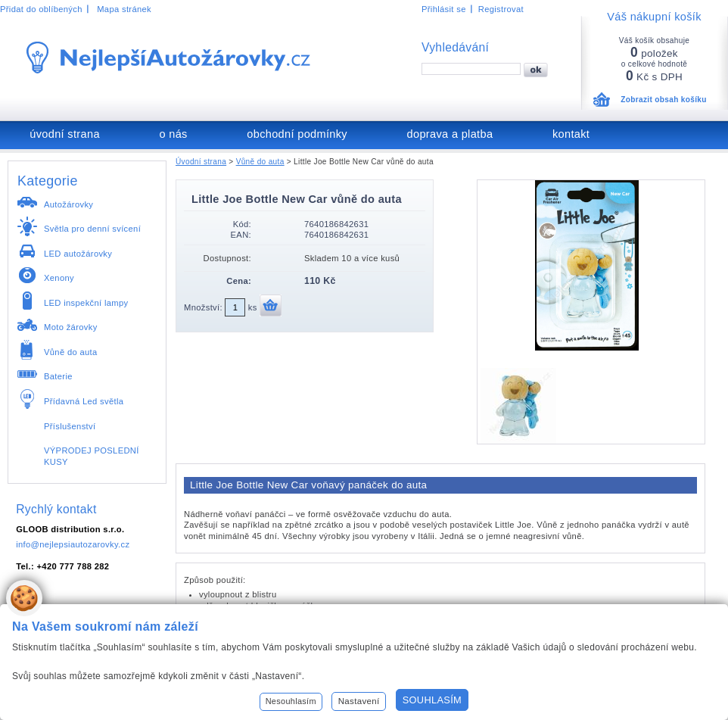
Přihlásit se (444, 9)
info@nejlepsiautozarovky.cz (73, 544)
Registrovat (501, 9)
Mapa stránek (124, 9)
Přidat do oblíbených (41, 9)
